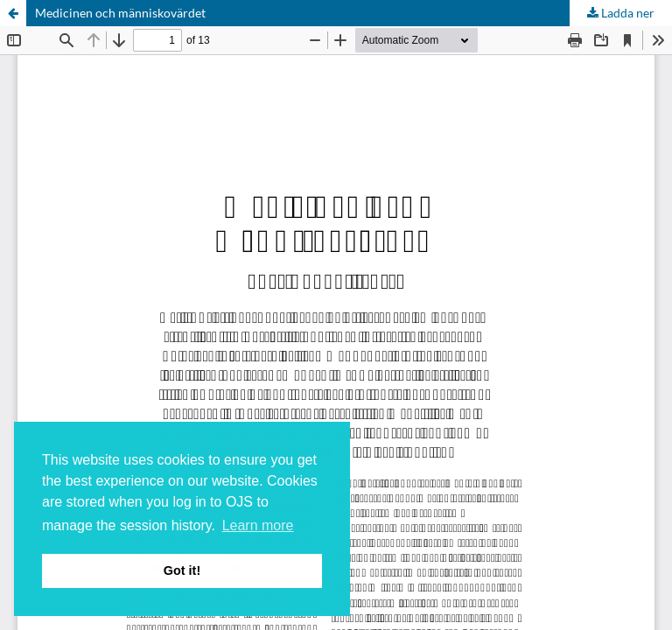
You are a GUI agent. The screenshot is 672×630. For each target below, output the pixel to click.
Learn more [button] (258, 525)
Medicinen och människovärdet (120, 13)
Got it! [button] (182, 570)
